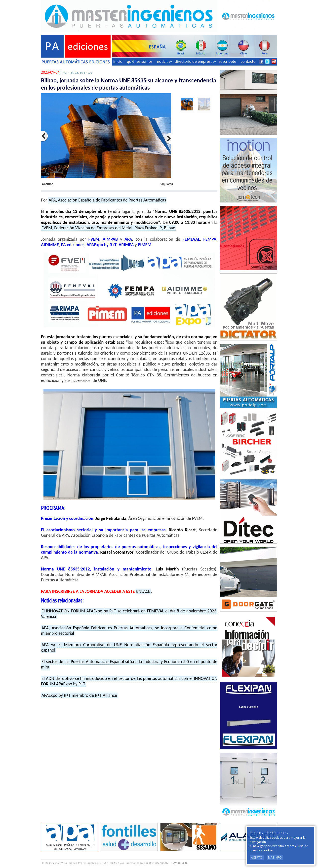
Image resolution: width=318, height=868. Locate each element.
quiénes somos (140, 61)
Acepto (257, 857)
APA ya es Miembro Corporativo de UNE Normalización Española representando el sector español (129, 647)
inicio (118, 61)
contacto (248, 61)
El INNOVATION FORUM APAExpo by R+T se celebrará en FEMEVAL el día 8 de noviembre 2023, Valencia (129, 614)
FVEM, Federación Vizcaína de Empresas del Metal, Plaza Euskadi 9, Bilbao (108, 228)
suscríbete (227, 61)
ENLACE (143, 591)
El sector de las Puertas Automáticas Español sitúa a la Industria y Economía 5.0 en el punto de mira (129, 664)
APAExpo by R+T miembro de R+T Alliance (79, 695)
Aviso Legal (181, 863)
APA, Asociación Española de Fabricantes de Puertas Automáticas (107, 200)
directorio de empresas (195, 61)
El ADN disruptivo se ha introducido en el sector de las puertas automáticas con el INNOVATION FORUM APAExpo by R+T (129, 681)
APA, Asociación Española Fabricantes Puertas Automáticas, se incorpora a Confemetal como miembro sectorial (129, 631)
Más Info (275, 857)
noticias (164, 61)
